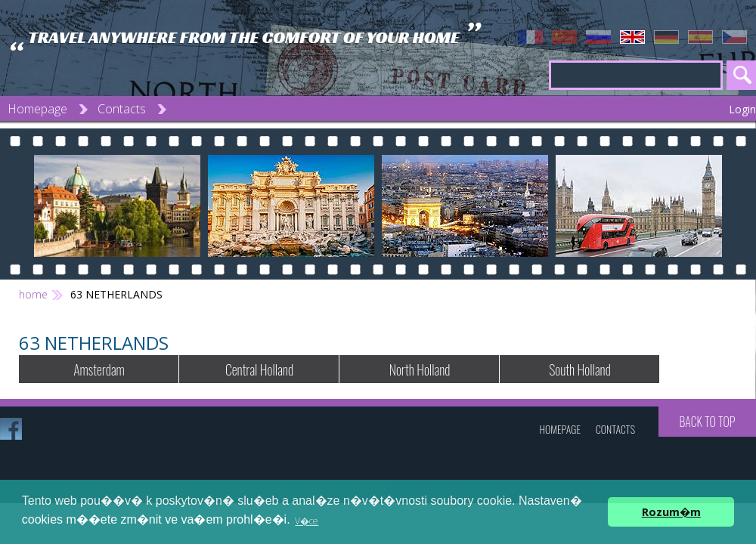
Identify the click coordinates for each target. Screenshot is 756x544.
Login (742, 109)
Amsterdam (99, 369)
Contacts (122, 109)
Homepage (37, 109)
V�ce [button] (307, 521)
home (33, 294)
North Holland (420, 369)
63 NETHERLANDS (116, 294)
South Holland (580, 369)
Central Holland (259, 369)
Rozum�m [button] (671, 512)
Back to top (707, 422)
